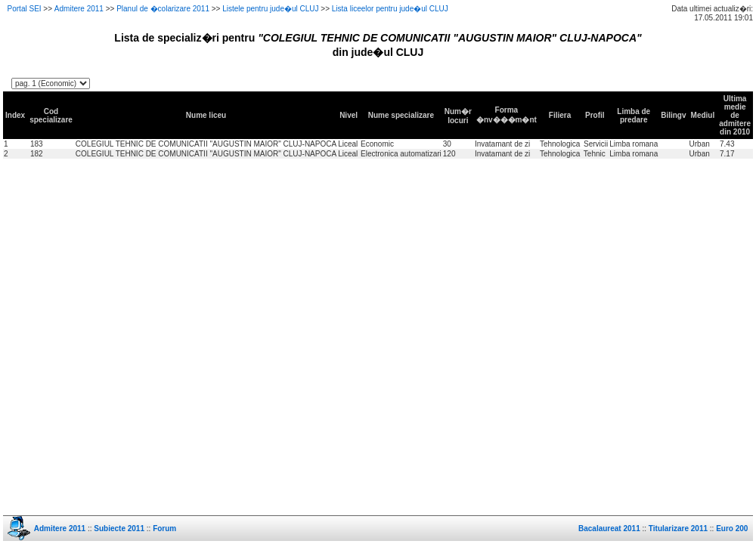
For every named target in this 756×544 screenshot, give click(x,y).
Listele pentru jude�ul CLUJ (270, 9)
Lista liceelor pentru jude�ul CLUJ (390, 9)
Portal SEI (25, 9)
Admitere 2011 (79, 9)
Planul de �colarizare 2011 (163, 9)
